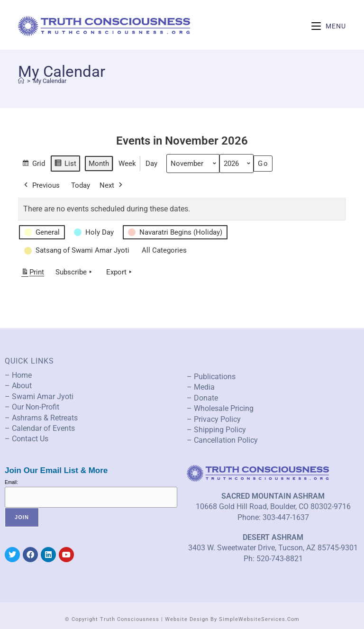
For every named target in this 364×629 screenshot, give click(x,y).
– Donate (202, 398)
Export (120, 272)
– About (18, 386)
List (65, 165)
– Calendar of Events (40, 428)
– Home (18, 375)
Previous (41, 185)
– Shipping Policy (216, 430)
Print (32, 274)
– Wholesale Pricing (220, 408)
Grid (33, 165)
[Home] (21, 81)
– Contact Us (27, 439)
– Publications (211, 377)
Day (151, 164)
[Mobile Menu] (329, 26)
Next (112, 185)
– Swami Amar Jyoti (39, 397)
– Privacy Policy (214, 419)
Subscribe (75, 272)
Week (127, 164)
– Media (201, 387)
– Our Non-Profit (32, 407)
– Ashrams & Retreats (41, 418)
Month (99, 164)
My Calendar (50, 81)
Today (81, 185)
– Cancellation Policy (222, 440)
